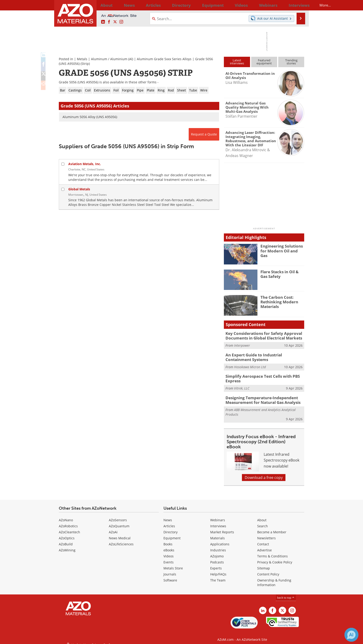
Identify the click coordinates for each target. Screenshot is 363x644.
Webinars (218, 516)
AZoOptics (67, 534)
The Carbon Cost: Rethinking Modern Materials (277, 301)
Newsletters (266, 534)
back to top (286, 594)
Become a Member (272, 528)
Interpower (242, 344)
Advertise (264, 546)
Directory (169, 5)
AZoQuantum (119, 522)
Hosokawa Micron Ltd (250, 365)
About (262, 516)
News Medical (120, 534)
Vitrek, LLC (242, 385)
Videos (169, 552)
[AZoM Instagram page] (121, 22)
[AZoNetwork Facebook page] (109, 22)
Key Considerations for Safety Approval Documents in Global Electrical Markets (260, 335)
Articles (169, 522)
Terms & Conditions (272, 552)
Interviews (218, 522)
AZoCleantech (69, 528)
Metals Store (173, 564)
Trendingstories (291, 62)
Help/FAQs (218, 570)
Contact (263, 540)
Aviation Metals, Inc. (85, 164)
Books (168, 540)
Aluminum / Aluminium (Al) (112, 59)
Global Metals (79, 189)
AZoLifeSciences (121, 540)
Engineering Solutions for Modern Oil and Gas (282, 248)
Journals (170, 570)
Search (263, 522)
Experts (216, 564)
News (168, 516)
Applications (220, 540)
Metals (82, 59)
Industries (218, 546)
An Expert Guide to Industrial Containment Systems (263, 356)
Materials (217, 534)
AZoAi (113, 528)
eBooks (169, 546)
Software (170, 576)
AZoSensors (118, 516)
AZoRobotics (68, 522)
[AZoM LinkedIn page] (103, 22)
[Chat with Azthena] (351, 635)
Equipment (172, 534)
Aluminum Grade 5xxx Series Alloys (164, 59)
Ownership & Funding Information (274, 579)
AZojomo (217, 552)
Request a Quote (204, 134)
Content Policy (268, 570)
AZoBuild (66, 540)
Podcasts (217, 558)
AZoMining (67, 546)
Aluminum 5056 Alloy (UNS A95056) (90, 117)
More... (298, 5)
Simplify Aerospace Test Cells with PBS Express (259, 376)
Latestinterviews (237, 62)
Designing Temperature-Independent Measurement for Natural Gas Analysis (259, 396)
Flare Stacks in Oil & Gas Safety (281, 274)
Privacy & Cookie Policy (275, 558)
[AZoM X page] (115, 22)
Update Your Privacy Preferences (94, 638)
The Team (218, 576)
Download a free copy (264, 474)
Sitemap (264, 564)
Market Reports (222, 528)
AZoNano (66, 516)
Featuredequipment (264, 62)
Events (169, 558)
